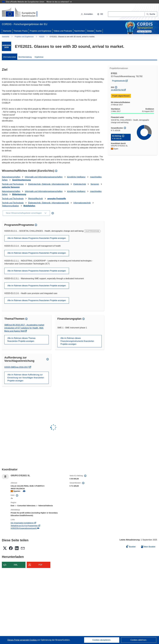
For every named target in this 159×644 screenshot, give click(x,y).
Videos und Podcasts (63, 31)
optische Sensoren (11, 187)
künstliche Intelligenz (76, 177)
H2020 (42, 37)
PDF (40, 565)
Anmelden (87, 14)
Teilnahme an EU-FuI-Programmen (25, 526)
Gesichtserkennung (21, 180)
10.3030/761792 (117, 90)
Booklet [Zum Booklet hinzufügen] (131, 546)
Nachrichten (80, 31)
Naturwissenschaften (11, 177)
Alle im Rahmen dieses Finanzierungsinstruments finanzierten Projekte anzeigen (77, 341)
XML (16, 565)
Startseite (7, 31)
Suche (99, 31)
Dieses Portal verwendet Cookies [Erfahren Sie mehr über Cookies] (22, 640)
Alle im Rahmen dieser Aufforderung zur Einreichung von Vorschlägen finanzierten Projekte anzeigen (26, 378)
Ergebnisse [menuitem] (39, 57)
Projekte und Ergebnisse (40, 31)
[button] (100, 14)
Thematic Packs (21, 31)
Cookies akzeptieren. (102, 640)
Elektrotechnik (80, 184)
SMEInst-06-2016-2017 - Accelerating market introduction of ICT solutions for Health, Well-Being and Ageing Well (24, 328)
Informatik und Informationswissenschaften (44, 177)
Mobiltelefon (29, 206)
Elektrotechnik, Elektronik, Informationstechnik (49, 184)
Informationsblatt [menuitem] (10, 57)
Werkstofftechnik (36, 199)
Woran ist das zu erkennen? (59, 2)
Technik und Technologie (13, 184)
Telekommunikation (10, 206)
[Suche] (151, 14)
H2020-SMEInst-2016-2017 (17, 367)
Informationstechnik (82, 203)
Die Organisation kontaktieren (23, 523)
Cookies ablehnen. (139, 640)
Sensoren (95, 184)
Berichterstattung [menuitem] (25, 57)
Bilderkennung (19, 194)
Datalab (90, 31)
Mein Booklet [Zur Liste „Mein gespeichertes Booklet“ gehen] (148, 547)
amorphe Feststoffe (57, 199)
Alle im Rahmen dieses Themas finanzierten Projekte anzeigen (21, 340)
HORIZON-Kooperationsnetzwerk (25, 528)
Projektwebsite (120, 81)
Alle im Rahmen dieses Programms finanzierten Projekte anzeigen (37, 238)
